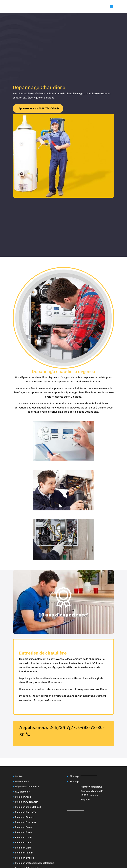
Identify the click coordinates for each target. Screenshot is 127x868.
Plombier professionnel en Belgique (35, 863)
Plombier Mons (23, 848)
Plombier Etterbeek (26, 822)
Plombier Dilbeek (24, 817)
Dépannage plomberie (27, 787)
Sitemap (74, 776)
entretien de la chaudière (52, 678)
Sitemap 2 (75, 781)
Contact (19, 776)
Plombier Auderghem (27, 802)
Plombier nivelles (24, 858)
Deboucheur (22, 781)
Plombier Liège (23, 843)
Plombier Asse (23, 797)
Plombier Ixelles (24, 838)
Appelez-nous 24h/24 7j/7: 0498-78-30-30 (62, 731)
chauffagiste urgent (95, 696)
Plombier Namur (24, 853)
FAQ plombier (22, 792)
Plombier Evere (23, 827)
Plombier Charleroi (25, 812)
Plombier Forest (24, 832)
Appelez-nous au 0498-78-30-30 (37, 108)
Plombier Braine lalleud (28, 807)
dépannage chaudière (77, 392)
